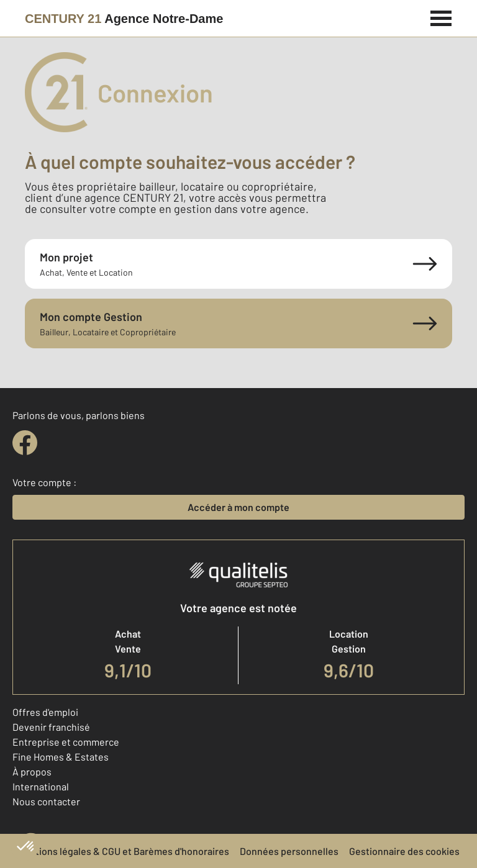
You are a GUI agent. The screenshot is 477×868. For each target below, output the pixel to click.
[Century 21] (124, 19)
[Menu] (441, 17)
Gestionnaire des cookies (404, 851)
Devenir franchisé (51, 727)
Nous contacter (46, 801)
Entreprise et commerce (66, 742)
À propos (32, 771)
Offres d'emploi (45, 712)
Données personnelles (289, 851)
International (41, 786)
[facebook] (25, 443)
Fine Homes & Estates (61, 757)
